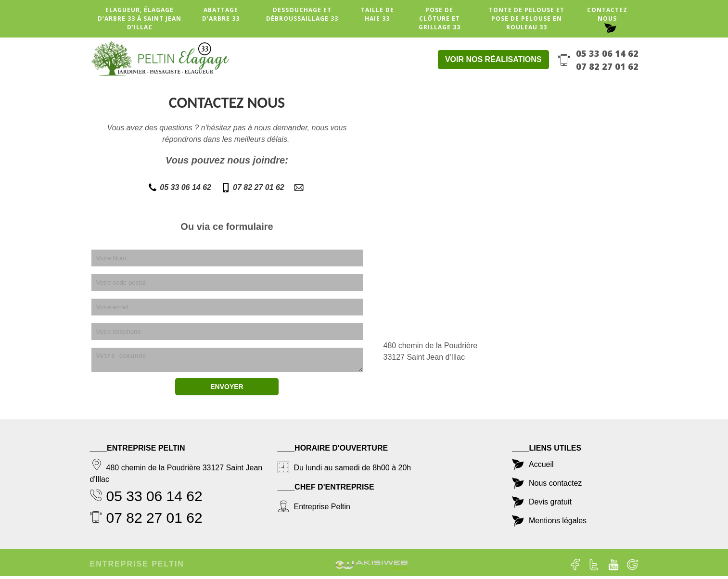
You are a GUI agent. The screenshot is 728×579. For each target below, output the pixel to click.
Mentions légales (558, 523)
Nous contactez (555, 486)
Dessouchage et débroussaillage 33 (302, 14)
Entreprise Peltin (137, 567)
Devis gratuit (550, 505)
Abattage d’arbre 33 (221, 14)
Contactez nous (607, 14)
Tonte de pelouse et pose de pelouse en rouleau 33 (527, 19)
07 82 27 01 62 (607, 66)
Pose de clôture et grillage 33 (440, 19)
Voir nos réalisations (493, 59)
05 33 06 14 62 (607, 53)
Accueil (541, 467)
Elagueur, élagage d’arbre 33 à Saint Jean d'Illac (140, 19)
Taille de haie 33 (377, 14)
